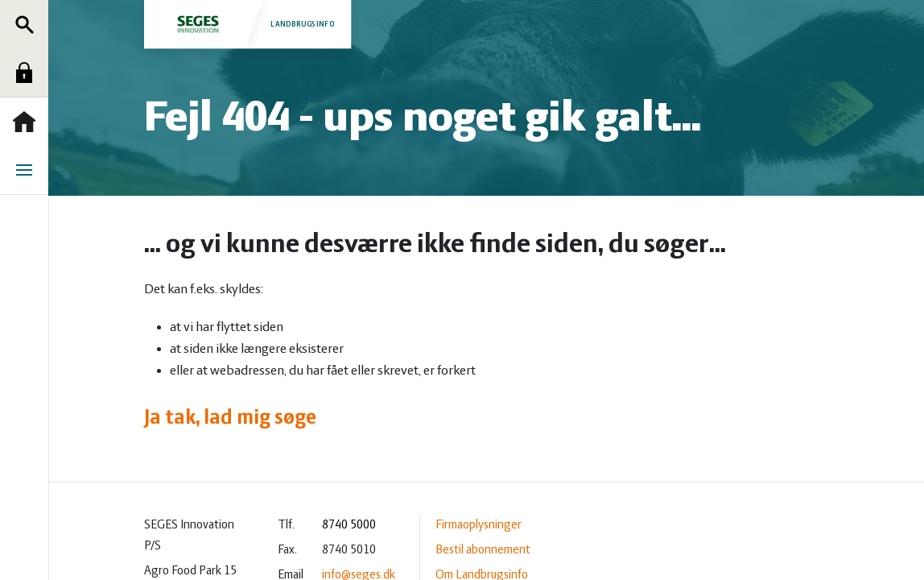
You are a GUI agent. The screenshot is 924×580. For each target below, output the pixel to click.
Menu (28, 170)
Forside (28, 122)
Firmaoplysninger (479, 525)
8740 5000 (349, 525)
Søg (28, 24)
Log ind (28, 72)
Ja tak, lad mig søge (230, 418)
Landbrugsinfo (247, 24)
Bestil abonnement (483, 550)
